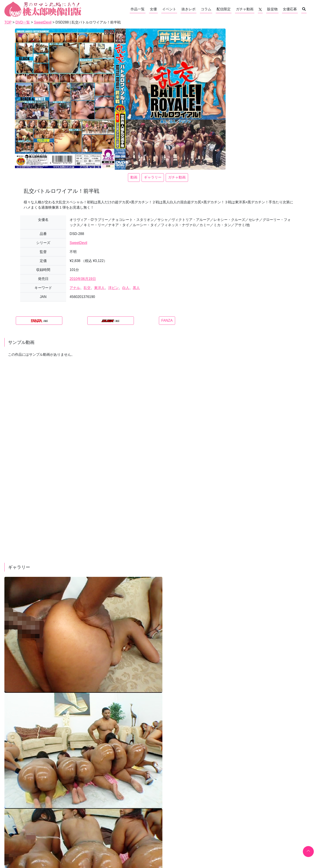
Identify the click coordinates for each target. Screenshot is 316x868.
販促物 (272, 9)
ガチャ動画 (245, 9)
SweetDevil (78, 243)
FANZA (167, 320)
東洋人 (99, 288)
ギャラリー (153, 177)
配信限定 (224, 9)
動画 (134, 177)
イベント (169, 9)
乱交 (87, 288)
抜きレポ (189, 9)
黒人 (136, 288)
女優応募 (290, 9)
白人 (126, 288)
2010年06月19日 (83, 279)
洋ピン (113, 288)
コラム (206, 9)
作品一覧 (138, 9)
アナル (75, 288)
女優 (153, 9)
